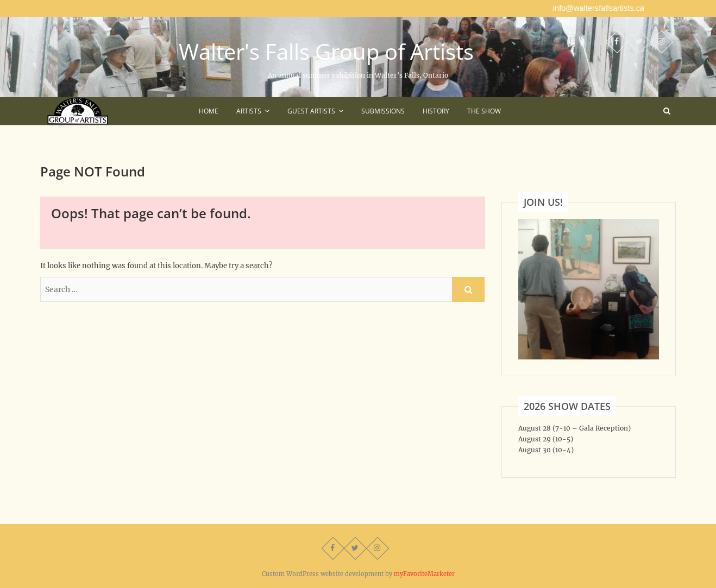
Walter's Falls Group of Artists (326, 52)
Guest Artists (311, 111)
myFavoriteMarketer (424, 574)
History (436, 111)
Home (209, 111)
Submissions (383, 111)
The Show (484, 111)
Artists (249, 111)
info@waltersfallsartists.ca (599, 8)
